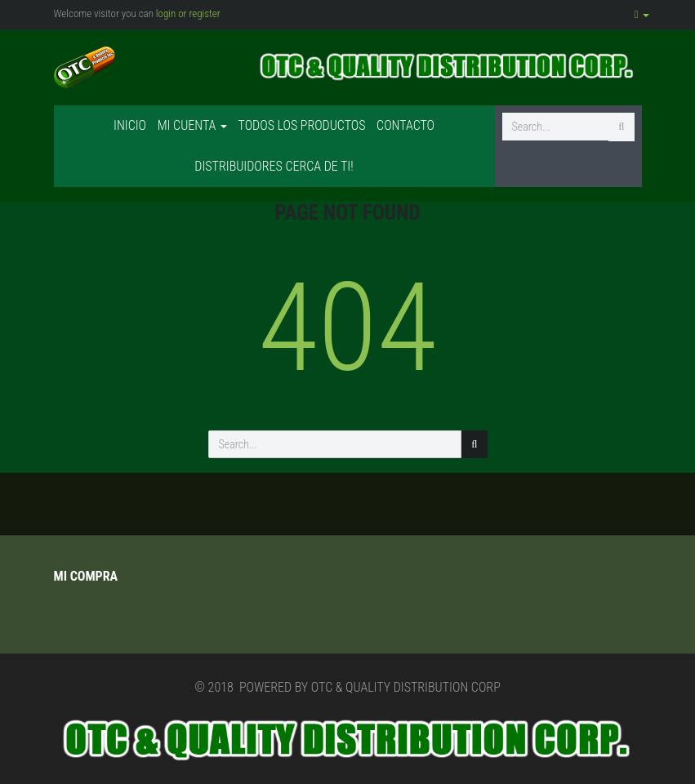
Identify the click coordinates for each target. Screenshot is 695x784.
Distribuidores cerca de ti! (274, 166)
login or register (188, 13)
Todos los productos (302, 125)
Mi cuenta (192, 125)
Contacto (405, 125)
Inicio (130, 125)
